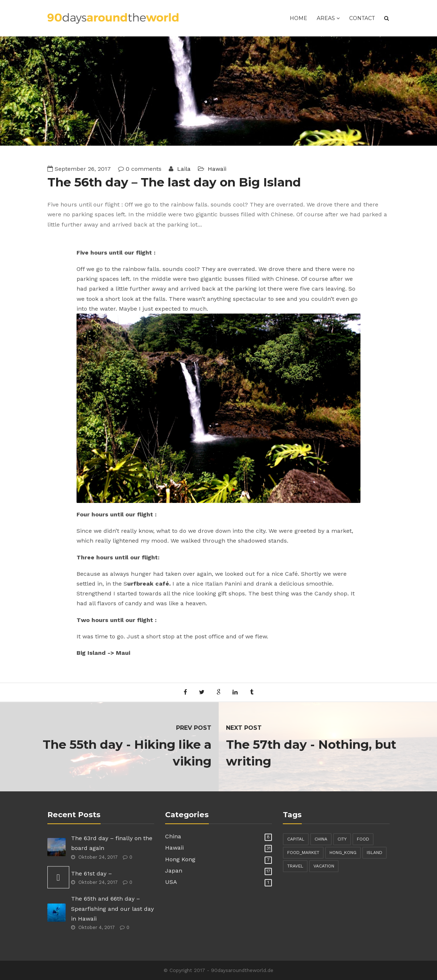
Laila (183, 169)
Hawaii (217, 169)
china (321, 839)
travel (295, 866)
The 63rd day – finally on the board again (112, 843)
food (363, 839)
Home (299, 18)
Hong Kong (180, 859)
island (374, 853)
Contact (362, 18)
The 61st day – (91, 873)
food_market (303, 853)
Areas (328, 18)
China (173, 836)
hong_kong (343, 853)
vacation (324, 866)
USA (171, 882)
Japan (174, 871)
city (342, 839)
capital (296, 839)
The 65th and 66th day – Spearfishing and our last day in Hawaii (112, 908)
